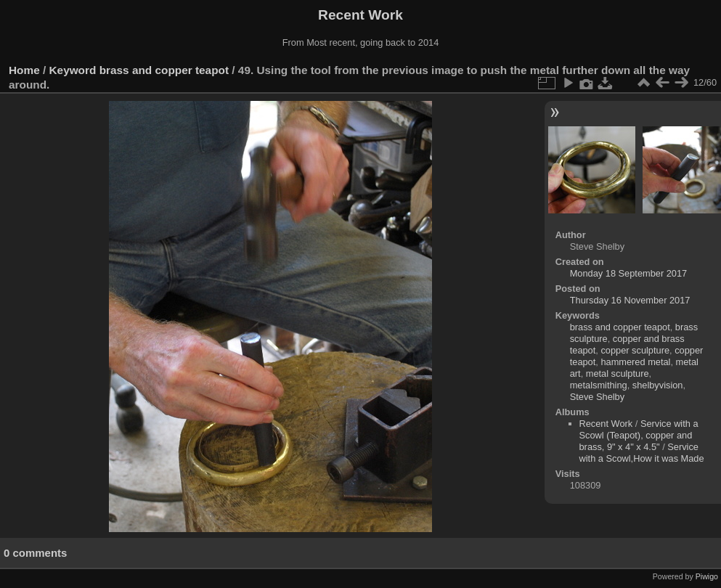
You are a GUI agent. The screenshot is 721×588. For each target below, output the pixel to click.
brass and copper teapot (164, 70)
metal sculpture (618, 373)
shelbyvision (658, 385)
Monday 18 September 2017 (629, 273)
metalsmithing (599, 385)
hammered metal (635, 362)
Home (24, 70)
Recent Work (606, 424)
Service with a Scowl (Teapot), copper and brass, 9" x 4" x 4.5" (639, 435)
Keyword (73, 70)
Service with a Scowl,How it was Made (642, 453)
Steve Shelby (597, 397)
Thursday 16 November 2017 (630, 300)
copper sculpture (635, 350)
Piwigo (707, 576)
